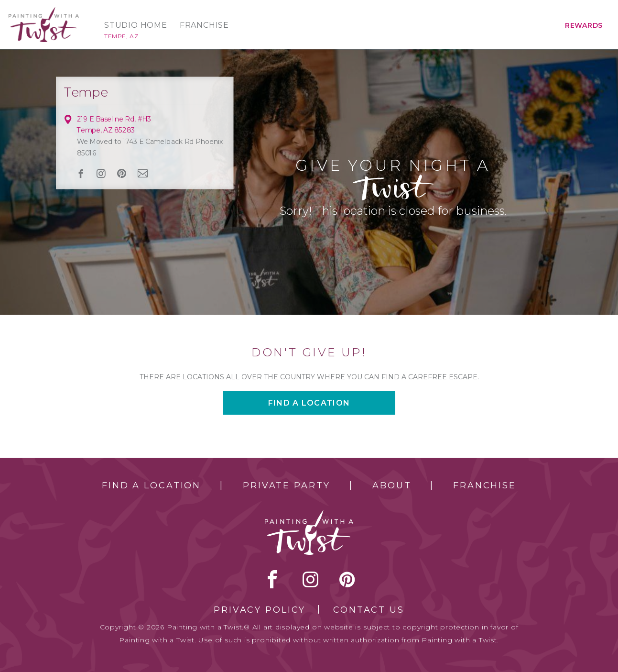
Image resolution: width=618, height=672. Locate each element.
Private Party (286, 485)
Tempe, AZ (121, 36)
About (392, 485)
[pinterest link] (121, 174)
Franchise (204, 25)
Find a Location (151, 485)
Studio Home (136, 25)
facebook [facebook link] (80, 173)
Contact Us (369, 610)
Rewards (584, 25)
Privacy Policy (260, 610)
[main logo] (44, 11)
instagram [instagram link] (101, 174)
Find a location (309, 403)
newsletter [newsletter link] (142, 173)
